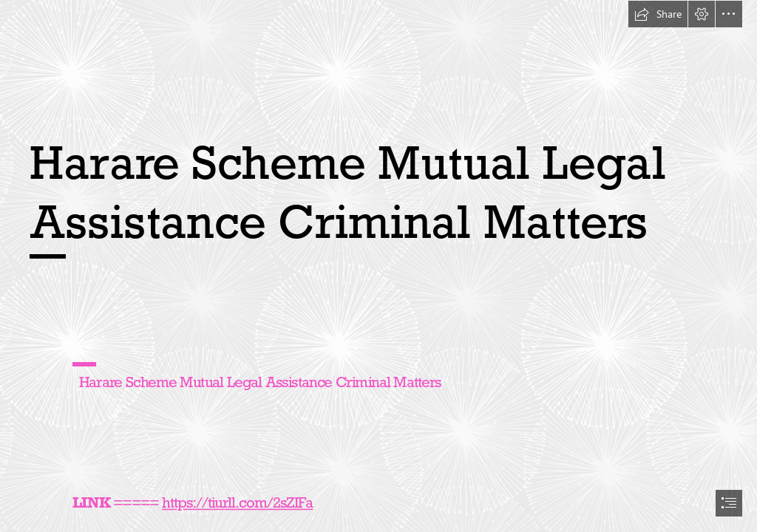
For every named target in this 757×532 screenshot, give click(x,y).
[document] (378, 266)
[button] (658, 14)
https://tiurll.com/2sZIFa (237, 502)
